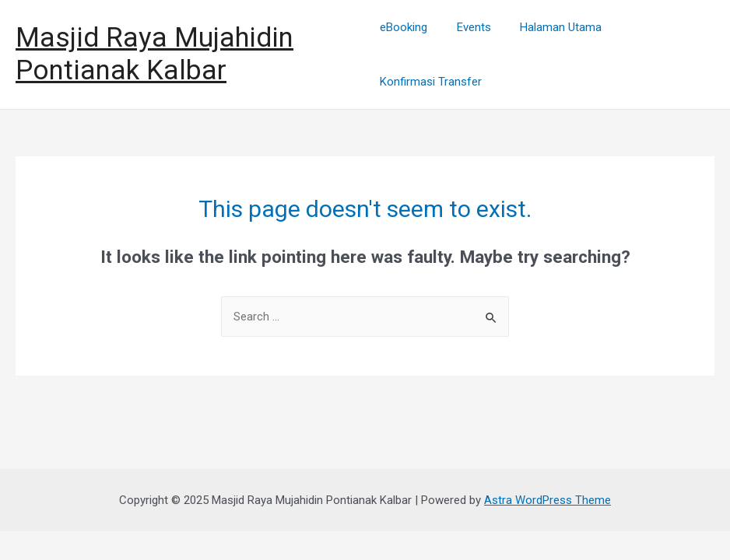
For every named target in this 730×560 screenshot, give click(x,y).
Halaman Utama (549, 27)
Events (468, 27)
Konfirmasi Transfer (431, 82)
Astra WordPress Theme (547, 500)
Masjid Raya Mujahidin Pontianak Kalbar (154, 54)
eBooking (404, 27)
